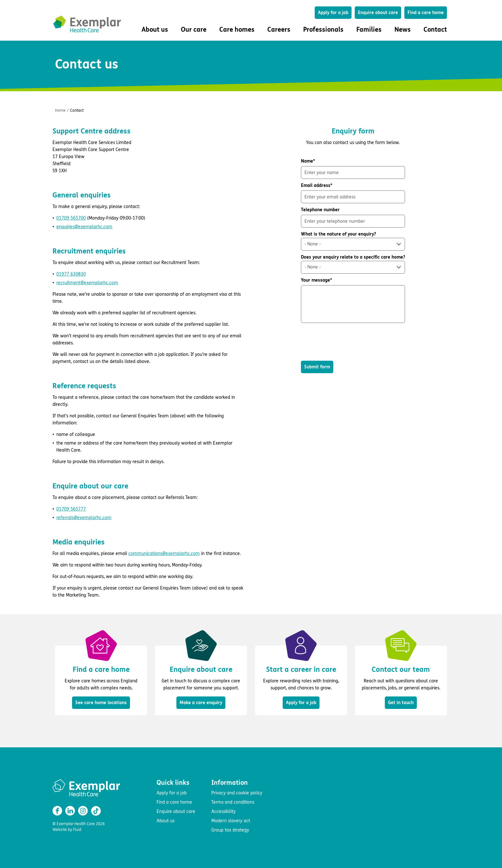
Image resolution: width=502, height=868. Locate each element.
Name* (353, 169)
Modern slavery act (231, 821)
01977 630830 (71, 274)
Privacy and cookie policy (237, 793)
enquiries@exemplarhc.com (84, 227)
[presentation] (350, 342)
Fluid (77, 830)
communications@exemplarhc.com (164, 554)
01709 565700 (71, 218)
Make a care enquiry (201, 703)
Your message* (353, 300)
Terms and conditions (233, 802)
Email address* (353, 193)
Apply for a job (333, 13)
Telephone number (353, 217)
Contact (435, 30)
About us (166, 821)
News (403, 30)
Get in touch (401, 703)
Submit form (317, 367)
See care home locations (101, 703)
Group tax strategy (230, 830)
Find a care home (426, 13)
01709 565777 (71, 509)
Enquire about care (378, 13)
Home (60, 110)
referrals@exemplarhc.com (84, 518)
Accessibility (223, 812)
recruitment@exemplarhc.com (87, 283)
